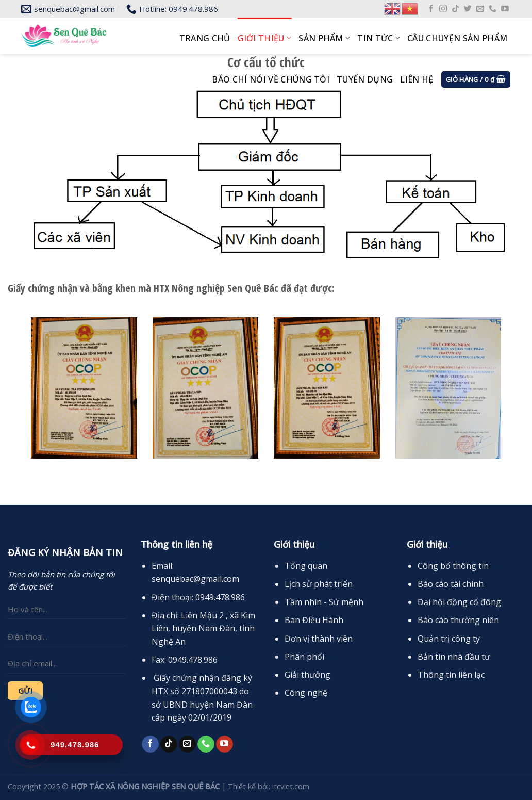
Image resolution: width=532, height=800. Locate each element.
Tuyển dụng (365, 79)
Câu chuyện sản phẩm (457, 38)
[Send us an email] (480, 9)
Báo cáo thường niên (458, 620)
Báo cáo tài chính (451, 584)
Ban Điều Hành (314, 620)
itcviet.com (291, 786)
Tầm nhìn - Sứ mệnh (324, 602)
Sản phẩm (324, 38)
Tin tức (379, 38)
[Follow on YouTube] (505, 9)
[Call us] (493, 9)
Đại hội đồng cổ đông (459, 602)
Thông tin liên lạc (451, 675)
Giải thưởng (307, 675)
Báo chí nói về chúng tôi (271, 79)
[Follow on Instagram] (443, 9)
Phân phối (304, 657)
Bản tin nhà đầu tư (454, 657)
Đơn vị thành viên (319, 639)
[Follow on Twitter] (468, 9)
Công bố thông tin (453, 566)
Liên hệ (417, 79)
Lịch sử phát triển (319, 584)
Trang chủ (205, 38)
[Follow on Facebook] (431, 9)
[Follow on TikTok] (455, 9)
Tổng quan (306, 566)
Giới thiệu (265, 38)
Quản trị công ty (449, 639)
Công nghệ (306, 693)
